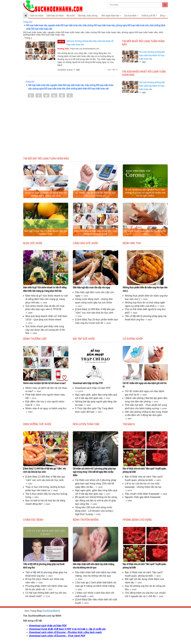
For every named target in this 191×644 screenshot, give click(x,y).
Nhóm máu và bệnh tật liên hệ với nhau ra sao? (44, 383)
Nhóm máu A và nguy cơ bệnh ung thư (46, 408)
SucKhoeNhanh (51, 611)
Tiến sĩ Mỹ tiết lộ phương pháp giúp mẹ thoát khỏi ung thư (44, 566)
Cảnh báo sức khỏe (55, 15)
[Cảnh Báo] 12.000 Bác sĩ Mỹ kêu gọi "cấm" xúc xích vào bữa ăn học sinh (45, 470)
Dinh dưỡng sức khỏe (37, 424)
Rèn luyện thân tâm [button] (111, 15)
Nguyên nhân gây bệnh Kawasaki (143, 497)
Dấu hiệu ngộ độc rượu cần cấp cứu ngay (91, 287)
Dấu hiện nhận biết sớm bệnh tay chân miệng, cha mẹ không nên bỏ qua (94, 566)
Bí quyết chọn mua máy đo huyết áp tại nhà (145, 232)
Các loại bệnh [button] (131, 15)
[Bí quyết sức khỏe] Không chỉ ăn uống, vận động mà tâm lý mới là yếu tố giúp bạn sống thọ (96, 501)
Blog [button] (163, 15)
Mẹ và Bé (71, 15)
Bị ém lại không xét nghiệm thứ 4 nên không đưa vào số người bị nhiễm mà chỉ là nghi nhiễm (145, 193)
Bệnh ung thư (132, 243)
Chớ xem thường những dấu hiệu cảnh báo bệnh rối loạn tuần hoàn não (152, 55)
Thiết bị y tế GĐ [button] (149, 15)
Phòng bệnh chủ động (137, 520)
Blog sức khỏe (33, 243)
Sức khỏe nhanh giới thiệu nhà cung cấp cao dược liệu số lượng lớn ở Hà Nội (45, 330)
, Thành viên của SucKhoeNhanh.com (78, 49)
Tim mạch (129, 424)
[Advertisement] (95, 131)
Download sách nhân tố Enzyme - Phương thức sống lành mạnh (65, 632)
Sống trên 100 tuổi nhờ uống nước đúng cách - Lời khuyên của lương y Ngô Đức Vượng (94, 511)
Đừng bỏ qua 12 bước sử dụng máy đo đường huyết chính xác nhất (46, 194)
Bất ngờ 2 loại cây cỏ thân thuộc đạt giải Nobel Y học (46, 232)
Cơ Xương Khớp (133, 339)
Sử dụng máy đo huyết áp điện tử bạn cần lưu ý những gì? (95, 194)
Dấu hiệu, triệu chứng (88, 15)
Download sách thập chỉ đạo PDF (88, 383)
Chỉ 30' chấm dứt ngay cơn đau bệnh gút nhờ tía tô (145, 385)
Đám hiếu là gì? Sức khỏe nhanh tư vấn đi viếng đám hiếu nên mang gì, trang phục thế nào (45, 289)
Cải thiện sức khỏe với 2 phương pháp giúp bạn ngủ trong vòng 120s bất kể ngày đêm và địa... (96, 484)
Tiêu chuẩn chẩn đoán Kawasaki (142, 494)
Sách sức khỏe (37, 15)
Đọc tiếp (113, 70)
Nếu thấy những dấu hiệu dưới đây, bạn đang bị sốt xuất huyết (95, 232)
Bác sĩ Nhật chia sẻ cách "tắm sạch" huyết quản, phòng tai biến (144, 470)
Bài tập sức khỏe (84, 339)
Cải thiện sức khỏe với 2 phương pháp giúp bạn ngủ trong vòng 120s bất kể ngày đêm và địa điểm (94, 472)
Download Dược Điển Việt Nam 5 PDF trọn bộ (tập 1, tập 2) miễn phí (67, 629)
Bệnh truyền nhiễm (86, 520)
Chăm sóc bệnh (33, 520)
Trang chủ (28, 22)
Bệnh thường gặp (35, 339)
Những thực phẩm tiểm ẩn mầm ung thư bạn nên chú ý (145, 289)
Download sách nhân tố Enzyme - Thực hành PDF (57, 636)
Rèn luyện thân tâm (86, 424)
